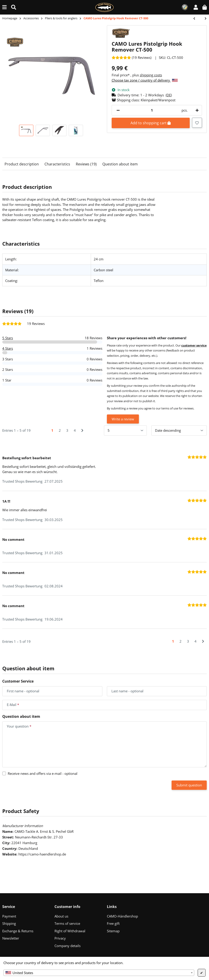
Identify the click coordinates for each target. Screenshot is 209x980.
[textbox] (99, 973)
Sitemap (113, 931)
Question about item (120, 164)
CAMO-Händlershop (122, 916)
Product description (22, 164)
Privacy (60, 938)
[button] (196, 7)
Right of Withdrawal (70, 931)
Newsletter (11, 938)
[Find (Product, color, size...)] (14, 7)
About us (61, 916)
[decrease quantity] (118, 110)
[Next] (82, 430)
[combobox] (99, 973)
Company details (68, 946)
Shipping (9, 923)
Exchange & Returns (18, 931)
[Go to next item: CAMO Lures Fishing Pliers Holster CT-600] (203, 19)
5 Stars (8, 338)
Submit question (189, 785)
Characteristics (57, 164)
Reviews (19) (86, 164)
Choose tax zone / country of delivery (145, 80)
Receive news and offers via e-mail (43, 773)
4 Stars (8, 348)
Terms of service (67, 923)
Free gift (113, 923)
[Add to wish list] (197, 123)
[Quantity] (152, 110)
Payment (9, 916)
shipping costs (151, 75)
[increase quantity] (196, 110)
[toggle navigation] (4, 7)
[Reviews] (132, 57)
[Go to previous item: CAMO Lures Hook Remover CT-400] (197, 19)
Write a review (123, 419)
